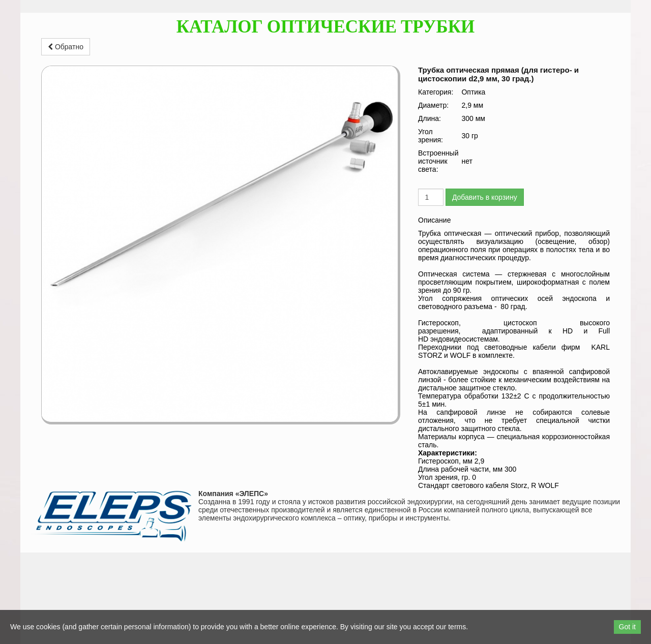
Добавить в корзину (485, 197)
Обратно (66, 47)
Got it (627, 627)
